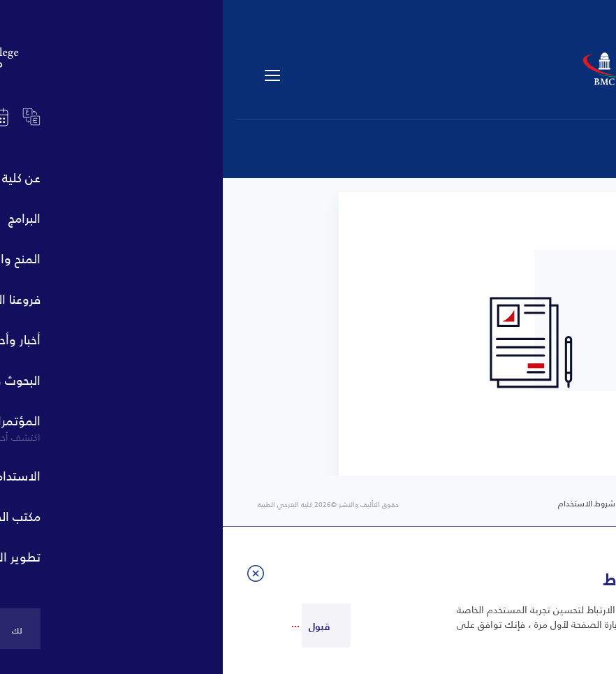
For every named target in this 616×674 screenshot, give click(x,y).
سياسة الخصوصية (542, 504)
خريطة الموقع (455, 504)
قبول (96, 627)
